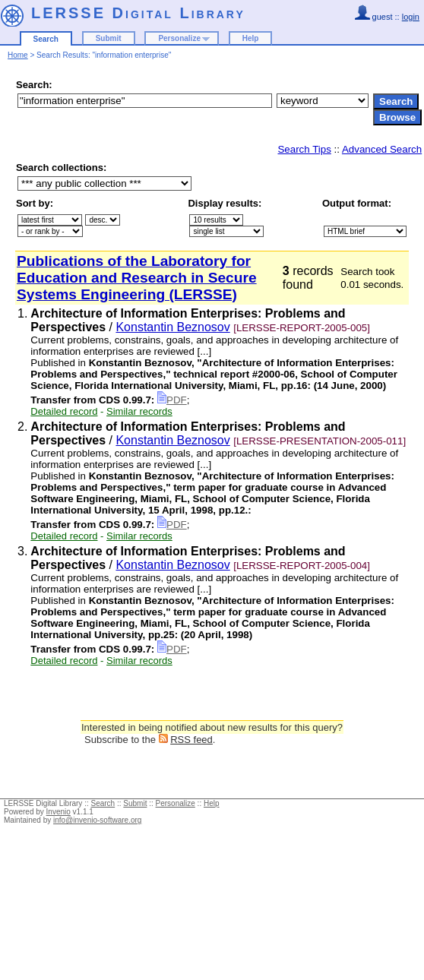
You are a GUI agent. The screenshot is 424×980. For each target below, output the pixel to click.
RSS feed (191, 740)
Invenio (59, 812)
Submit (109, 38)
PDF (172, 400)
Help (251, 38)
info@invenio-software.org (97, 820)
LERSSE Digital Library (138, 13)
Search (46, 39)
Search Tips (304, 149)
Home (18, 55)
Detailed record (64, 411)
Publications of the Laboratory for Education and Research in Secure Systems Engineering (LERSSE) (137, 278)
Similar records (139, 411)
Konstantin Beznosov (172, 327)
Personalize (179, 38)
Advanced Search (382, 149)
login (411, 17)
